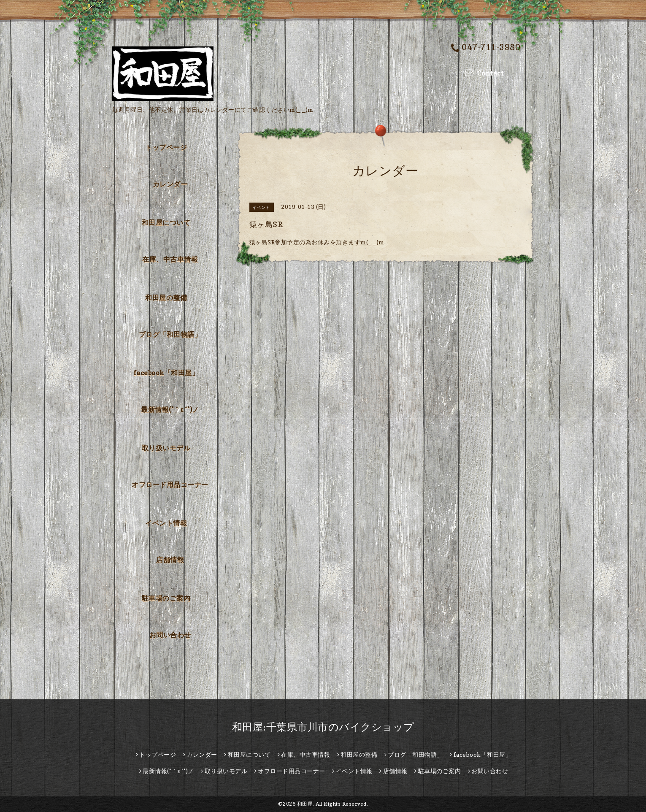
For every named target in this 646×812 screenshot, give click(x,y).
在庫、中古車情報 (170, 259)
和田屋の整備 (166, 298)
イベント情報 (166, 523)
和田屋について (166, 222)
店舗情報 (170, 560)
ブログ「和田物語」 (170, 334)
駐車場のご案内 (166, 598)
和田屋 (305, 804)
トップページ (166, 147)
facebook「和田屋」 (166, 373)
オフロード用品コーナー (170, 484)
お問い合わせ (170, 635)
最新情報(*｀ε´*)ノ (170, 409)
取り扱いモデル (166, 448)
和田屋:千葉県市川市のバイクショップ (323, 727)
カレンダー (170, 184)
